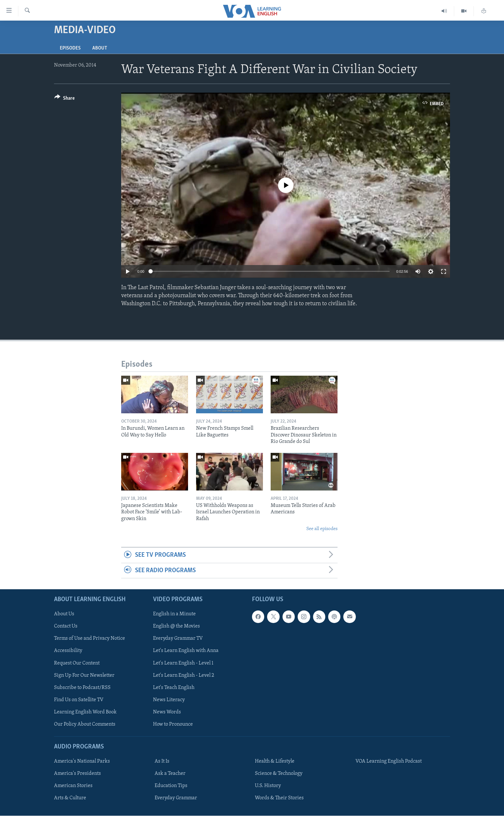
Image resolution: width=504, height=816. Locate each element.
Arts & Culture (70, 798)
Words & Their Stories (279, 798)
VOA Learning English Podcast (389, 761)
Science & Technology (279, 774)
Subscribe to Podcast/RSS (82, 688)
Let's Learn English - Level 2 (184, 675)
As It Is (162, 761)
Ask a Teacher (170, 774)
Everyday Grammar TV (178, 639)
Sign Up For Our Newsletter (84, 675)
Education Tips (171, 786)
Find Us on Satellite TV (79, 700)
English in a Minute (174, 614)
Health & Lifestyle (275, 761)
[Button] (64, 99)
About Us (64, 614)
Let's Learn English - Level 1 (183, 663)
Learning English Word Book (85, 712)
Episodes (70, 48)
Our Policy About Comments (85, 724)
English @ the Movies (176, 627)
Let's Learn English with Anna (186, 651)
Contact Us (66, 627)
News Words (167, 712)
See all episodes (322, 529)
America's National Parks (82, 761)
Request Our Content (77, 663)
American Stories (73, 786)
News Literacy (169, 700)
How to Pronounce (173, 724)
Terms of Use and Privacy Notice (90, 639)
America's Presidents (77, 774)
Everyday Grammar (176, 798)
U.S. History (268, 786)
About (100, 48)
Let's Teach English (174, 688)
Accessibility (68, 651)
